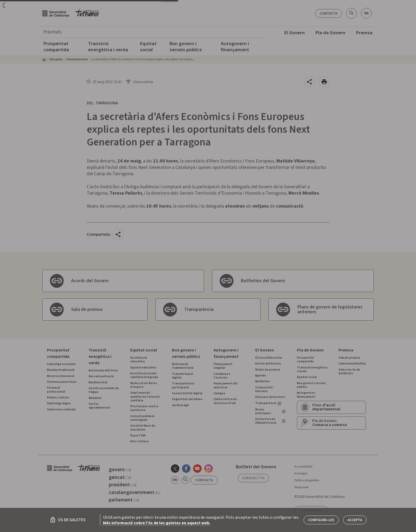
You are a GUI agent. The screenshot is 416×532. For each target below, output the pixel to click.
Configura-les (321, 520)
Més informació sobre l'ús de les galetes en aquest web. (157, 523)
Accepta (355, 520)
